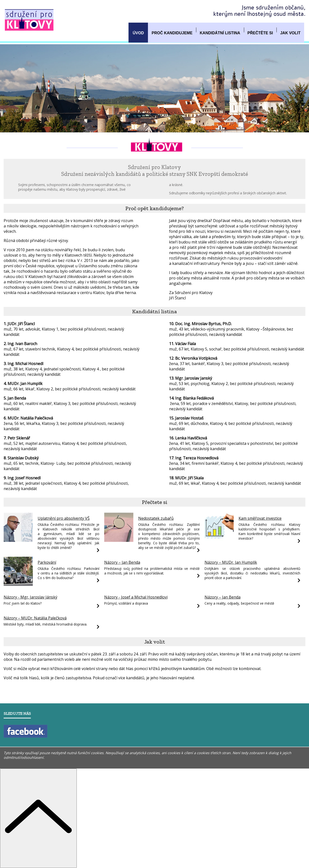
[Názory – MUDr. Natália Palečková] (98, 627)
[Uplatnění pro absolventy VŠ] (18, 540)
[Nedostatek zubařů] (119, 540)
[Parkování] (18, 584)
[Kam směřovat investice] (219, 540)
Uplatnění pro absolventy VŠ (64, 518)
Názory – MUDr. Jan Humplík (231, 562)
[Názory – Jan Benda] (198, 576)
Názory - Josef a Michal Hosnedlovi (136, 597)
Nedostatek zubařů (156, 518)
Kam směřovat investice (260, 518)
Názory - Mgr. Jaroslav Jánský (30, 597)
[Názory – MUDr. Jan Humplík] (299, 580)
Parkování (47, 562)
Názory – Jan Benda (122, 562)
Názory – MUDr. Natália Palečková (35, 618)
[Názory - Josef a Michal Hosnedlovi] (198, 606)
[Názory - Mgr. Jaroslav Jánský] (98, 606)
